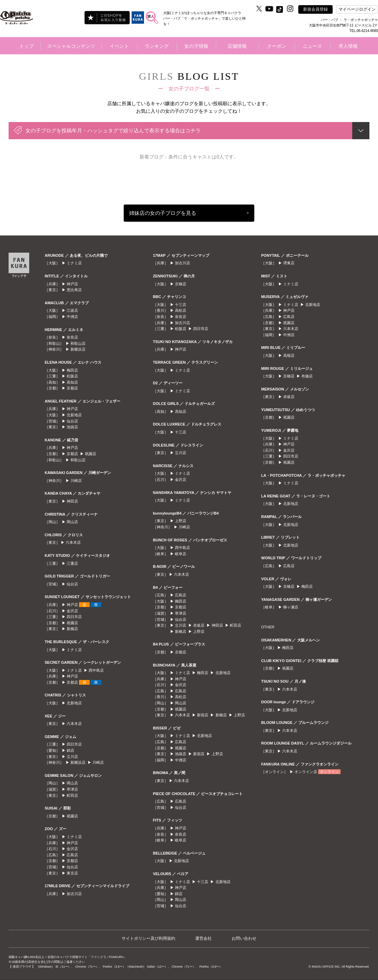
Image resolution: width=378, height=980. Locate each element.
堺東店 (289, 263)
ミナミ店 (74, 263)
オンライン (329, 772)
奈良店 (72, 337)
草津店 (72, 789)
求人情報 (348, 46)
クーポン (277, 46)
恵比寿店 (74, 290)
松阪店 (72, 376)
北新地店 (74, 415)
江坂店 (72, 310)
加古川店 (74, 894)
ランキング (157, 46)
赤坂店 (199, 625)
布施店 (307, 376)
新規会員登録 (315, 9)
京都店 (72, 388)
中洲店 (72, 317)
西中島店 (96, 670)
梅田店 (72, 370)
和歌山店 (78, 343)
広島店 (72, 855)
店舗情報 (237, 46)
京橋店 (181, 284)
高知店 (72, 382)
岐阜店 (181, 554)
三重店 (72, 563)
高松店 (181, 310)
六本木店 (73, 542)
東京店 (72, 873)
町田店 (72, 795)
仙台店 (72, 421)
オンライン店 (306, 772)
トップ (26, 46)
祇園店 (91, 454)
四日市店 (74, 617)
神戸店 (72, 284)
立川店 (72, 757)
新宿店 (203, 715)
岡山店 (72, 522)
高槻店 (289, 355)
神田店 (72, 501)
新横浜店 (78, 349)
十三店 (181, 305)
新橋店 (72, 629)
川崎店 (76, 481)
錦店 (70, 750)
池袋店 (72, 427)
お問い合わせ (244, 938)
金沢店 (72, 611)
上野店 (181, 521)
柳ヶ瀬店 (291, 607)
